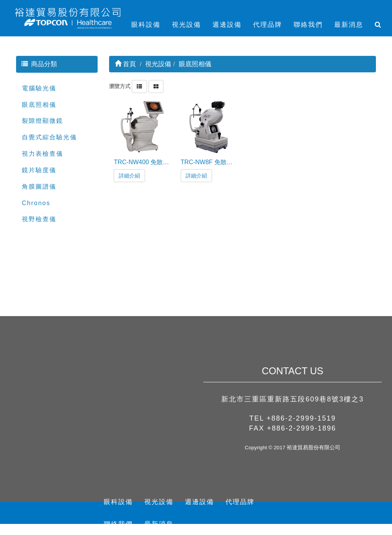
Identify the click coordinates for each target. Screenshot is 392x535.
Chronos (36, 203)
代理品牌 (268, 25)
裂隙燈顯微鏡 (42, 121)
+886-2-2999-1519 (301, 418)
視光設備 (186, 25)
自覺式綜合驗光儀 (49, 137)
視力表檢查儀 (42, 154)
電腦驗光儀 (39, 88)
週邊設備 (227, 25)
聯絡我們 (308, 25)
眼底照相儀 (39, 105)
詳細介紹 (129, 176)
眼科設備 (146, 25)
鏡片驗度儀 (39, 170)
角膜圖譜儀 (39, 187)
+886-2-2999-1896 (301, 428)
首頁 (126, 64)
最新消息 (349, 25)
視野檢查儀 (39, 219)
